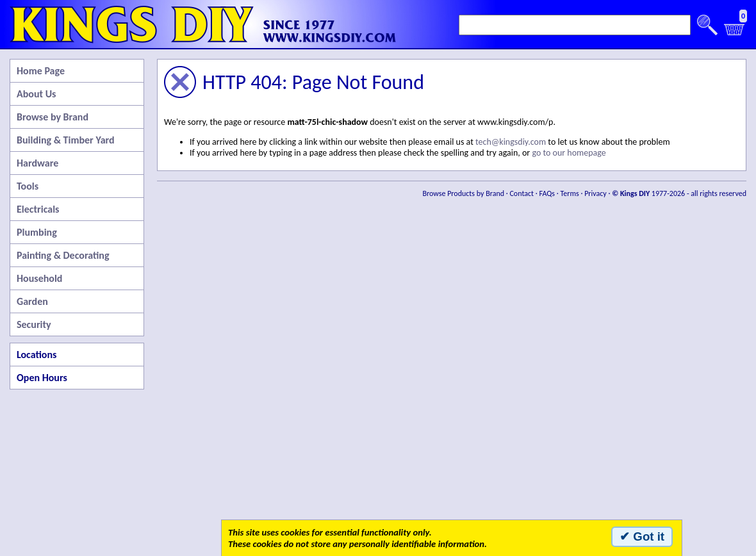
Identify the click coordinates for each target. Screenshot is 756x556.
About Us (36, 94)
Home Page (41, 71)
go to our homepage (569, 153)
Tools (28, 186)
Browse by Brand (53, 117)
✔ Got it (642, 536)
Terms (569, 193)
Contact (522, 193)
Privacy (596, 193)
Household (39, 278)
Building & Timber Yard (66, 140)
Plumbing (37, 232)
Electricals (38, 209)
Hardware (37, 163)
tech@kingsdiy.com (511, 142)
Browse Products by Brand (464, 193)
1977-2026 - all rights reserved (679, 193)
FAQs (547, 193)
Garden (32, 301)
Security (34, 324)
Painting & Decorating (63, 255)
